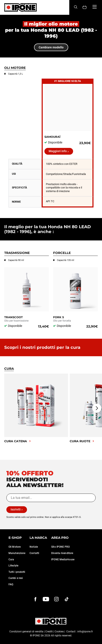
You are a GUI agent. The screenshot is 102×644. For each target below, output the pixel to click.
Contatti (34, 553)
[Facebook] (35, 599)
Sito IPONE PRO (60, 547)
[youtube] (46, 599)
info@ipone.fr (85, 632)
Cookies (59, 632)
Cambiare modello (51, 47)
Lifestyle (13, 566)
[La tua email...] (51, 498)
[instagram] (56, 599)
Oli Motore (15, 547)
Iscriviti (16, 509)
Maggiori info (58, 151)
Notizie (34, 547)
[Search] (76, 7)
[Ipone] (21, 7)
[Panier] (85, 8)
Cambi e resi (16, 578)
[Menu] (95, 7)
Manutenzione (17, 553)
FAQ (11, 584)
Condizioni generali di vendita (26, 632)
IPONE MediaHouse (63, 559)
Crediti (49, 632)
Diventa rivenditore (62, 553)
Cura (11, 559)
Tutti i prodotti (17, 572)
